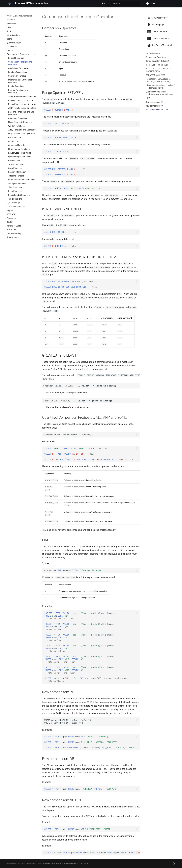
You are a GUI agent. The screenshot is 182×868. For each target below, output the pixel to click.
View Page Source (157, 18)
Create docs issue (156, 31)
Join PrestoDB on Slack (159, 45)
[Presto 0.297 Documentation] (9, 3)
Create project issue (157, 38)
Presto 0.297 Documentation (19, 16)
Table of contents (153, 53)
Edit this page (155, 25)
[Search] (123, 3)
